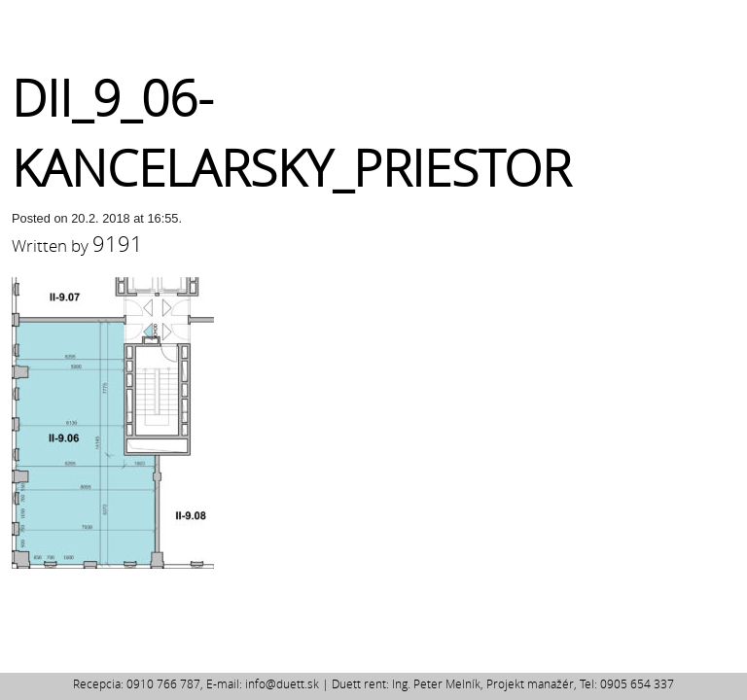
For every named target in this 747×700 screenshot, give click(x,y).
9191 (118, 244)
